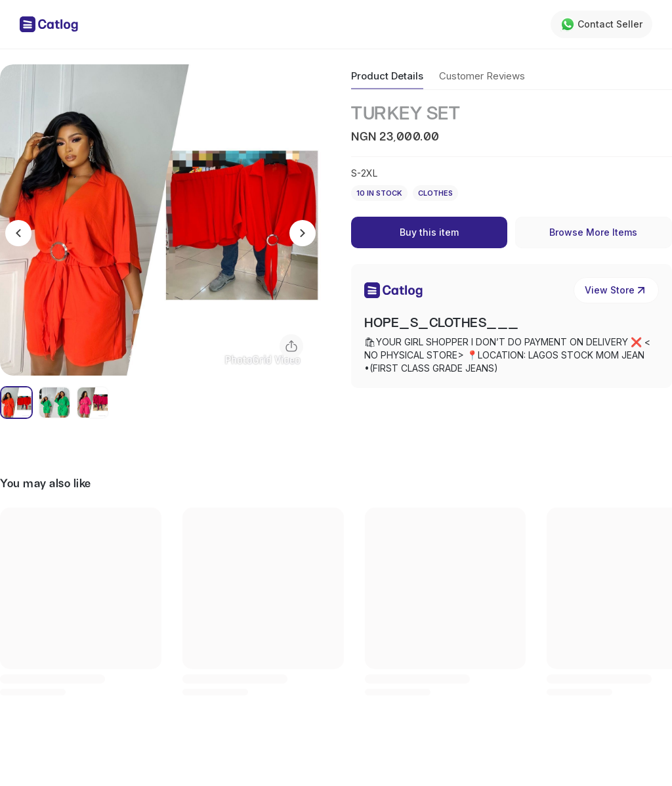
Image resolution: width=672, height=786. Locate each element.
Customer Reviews (482, 76)
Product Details (387, 76)
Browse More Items (593, 232)
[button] (160, 220)
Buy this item (429, 232)
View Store (616, 290)
